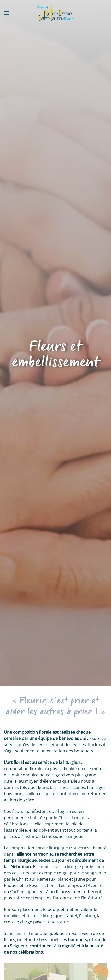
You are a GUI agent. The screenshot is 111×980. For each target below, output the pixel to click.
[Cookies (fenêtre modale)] (102, 971)
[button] (7, 13)
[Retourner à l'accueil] (56, 13)
